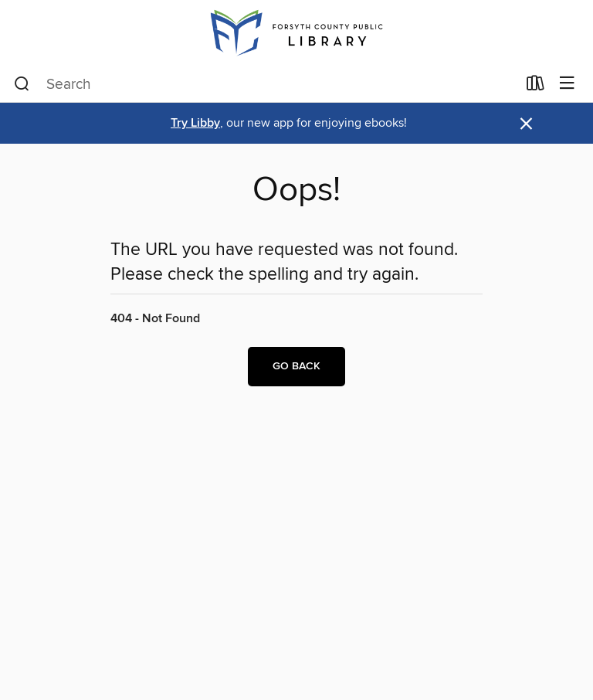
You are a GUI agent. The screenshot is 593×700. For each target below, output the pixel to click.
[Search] (22, 84)
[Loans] (535, 87)
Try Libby (195, 123)
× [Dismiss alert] (526, 124)
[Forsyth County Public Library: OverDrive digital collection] (296, 33)
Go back (296, 366)
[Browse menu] (567, 84)
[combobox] (265, 84)
